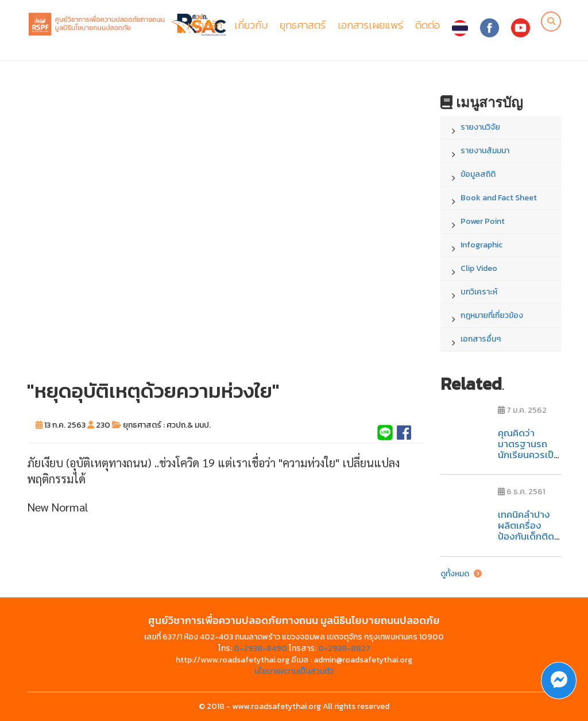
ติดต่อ (428, 25)
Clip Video (479, 268)
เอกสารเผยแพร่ (370, 25)
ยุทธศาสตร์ (303, 25)
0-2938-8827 (344, 648)
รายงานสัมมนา (485, 151)
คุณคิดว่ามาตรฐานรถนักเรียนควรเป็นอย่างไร (529, 449)
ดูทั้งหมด (461, 574)
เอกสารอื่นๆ (481, 339)
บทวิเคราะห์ (479, 292)
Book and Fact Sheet (499, 198)
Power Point (483, 221)
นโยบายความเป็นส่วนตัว (294, 671)
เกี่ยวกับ (251, 25)
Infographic (481, 245)
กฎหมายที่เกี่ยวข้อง (492, 315)
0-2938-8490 (260, 648)
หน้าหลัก (205, 25)
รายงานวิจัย (480, 127)
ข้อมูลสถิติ (478, 174)
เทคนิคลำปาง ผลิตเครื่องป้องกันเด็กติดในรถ (526, 530)
